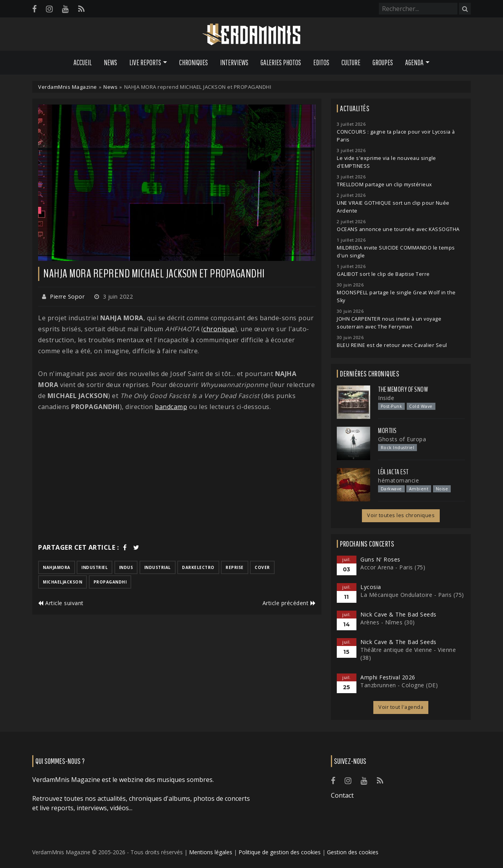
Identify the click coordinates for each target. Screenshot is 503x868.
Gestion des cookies (353, 852)
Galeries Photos (281, 62)
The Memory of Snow (403, 389)
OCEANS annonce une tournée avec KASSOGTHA (398, 229)
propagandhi (110, 582)
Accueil (83, 62)
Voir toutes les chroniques (401, 515)
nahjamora (57, 567)
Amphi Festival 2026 (388, 677)
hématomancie (398, 480)
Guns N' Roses (380, 559)
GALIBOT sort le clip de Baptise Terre (383, 274)
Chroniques (194, 62)
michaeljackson (62, 582)
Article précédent (289, 603)
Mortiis (387, 431)
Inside (386, 398)
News (110, 62)
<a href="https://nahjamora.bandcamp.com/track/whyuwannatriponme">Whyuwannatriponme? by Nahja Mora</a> (177, 448)
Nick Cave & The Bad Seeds (398, 614)
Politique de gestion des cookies (280, 852)
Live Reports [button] (145, 62)
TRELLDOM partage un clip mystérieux (385, 184)
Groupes (383, 62)
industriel (95, 567)
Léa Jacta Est (393, 472)
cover (262, 567)
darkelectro (198, 567)
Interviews (234, 62)
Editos (321, 62)
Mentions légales (211, 852)
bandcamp (171, 407)
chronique (219, 329)
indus (126, 567)
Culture (351, 62)
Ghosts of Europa (402, 439)
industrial (158, 567)
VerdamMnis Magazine (68, 87)
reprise (235, 567)
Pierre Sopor (67, 296)
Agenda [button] (414, 62)
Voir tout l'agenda (401, 707)
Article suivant (61, 603)
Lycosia (371, 587)
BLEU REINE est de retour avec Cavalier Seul (392, 345)
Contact (342, 795)
